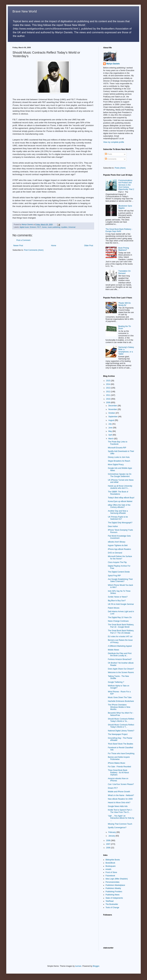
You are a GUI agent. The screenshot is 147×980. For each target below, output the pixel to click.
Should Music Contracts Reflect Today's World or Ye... (121, 720)
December (113, 406)
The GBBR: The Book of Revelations (118, 493)
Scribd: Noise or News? (118, 597)
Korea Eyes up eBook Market (120, 501)
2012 (109, 392)
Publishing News (113, 895)
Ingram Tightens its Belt (118, 545)
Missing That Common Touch (120, 824)
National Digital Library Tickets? (121, 731)
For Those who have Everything (121, 754)
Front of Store (111, 872)
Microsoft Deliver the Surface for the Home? (120, 557)
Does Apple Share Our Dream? (121, 669)
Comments (111, 159)
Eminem (33, 227)
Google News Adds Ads (118, 806)
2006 (109, 848)
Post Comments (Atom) (34, 250)
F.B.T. (39, 227)
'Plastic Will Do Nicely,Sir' (125, 304)
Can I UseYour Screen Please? (121, 784)
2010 (109, 399)
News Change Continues (118, 621)
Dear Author (113, 526)
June (111, 428)
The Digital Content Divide (119, 572)
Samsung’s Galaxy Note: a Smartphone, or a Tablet (126, 351)
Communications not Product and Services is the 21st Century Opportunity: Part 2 (126, 185)
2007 (109, 844)
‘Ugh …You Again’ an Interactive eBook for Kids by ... (121, 818)
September (113, 417)
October (112, 413)
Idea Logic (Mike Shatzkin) (117, 879)
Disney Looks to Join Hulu (119, 457)
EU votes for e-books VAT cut (120, 637)
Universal (72, 227)
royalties (64, 227)
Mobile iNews (113, 650)
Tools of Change (112, 908)
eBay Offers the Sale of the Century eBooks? (119, 506)
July (110, 424)
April (110, 435)
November (113, 409)
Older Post (89, 246)
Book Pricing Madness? (124, 249)
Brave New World (25, 11)
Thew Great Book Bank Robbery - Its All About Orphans (118, 772)
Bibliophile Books (113, 860)
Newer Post (18, 246)
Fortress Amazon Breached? (120, 659)
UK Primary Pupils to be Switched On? (118, 518)
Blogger (96, 966)
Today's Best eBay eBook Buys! (121, 498)
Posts (108, 154)
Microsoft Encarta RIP (117, 448)
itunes (44, 227)
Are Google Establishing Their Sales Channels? (120, 580)
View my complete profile (114, 142)
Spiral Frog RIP (114, 576)
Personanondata (112, 882)
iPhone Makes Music (117, 763)
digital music (24, 227)
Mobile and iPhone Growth (119, 792)
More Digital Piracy (116, 465)
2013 (109, 388)
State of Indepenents (114, 898)
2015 (109, 381)
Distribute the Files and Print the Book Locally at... (120, 654)
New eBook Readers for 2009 (120, 799)
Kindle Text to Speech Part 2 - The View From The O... (120, 811)
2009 (109, 403)
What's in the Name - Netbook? (121, 795)
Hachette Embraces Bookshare (121, 701)
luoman (78, 966)
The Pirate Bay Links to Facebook (118, 443)
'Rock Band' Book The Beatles (120, 744)
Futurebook (110, 876)
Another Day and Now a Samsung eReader (118, 512)
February (112, 832)
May (110, 431)
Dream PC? (113, 788)
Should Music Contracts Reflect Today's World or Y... (121, 726)
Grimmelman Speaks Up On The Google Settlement (120, 475)
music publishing (54, 227)
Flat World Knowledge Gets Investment (119, 537)
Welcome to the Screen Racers (121, 672)
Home (54, 246)
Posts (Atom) (120, 168)
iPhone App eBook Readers (119, 549)
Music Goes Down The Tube (120, 697)
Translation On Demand (124, 272)
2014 (109, 384)
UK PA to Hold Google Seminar (121, 604)
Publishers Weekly (113, 888)
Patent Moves (114, 608)
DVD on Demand (115, 553)
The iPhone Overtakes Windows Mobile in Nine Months (119, 707)
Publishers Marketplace (115, 885)
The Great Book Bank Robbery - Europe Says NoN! (119, 230)
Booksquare (111, 866)
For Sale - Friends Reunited (119, 767)
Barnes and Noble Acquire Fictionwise (119, 758)
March (111, 439)
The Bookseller (112, 904)
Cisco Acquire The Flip (117, 562)
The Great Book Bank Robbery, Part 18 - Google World (121, 626)
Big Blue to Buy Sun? (117, 601)
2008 (109, 841)
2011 (109, 395)
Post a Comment (23, 240)
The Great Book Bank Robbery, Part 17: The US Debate (121, 632)
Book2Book (110, 863)
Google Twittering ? (116, 682)
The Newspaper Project (118, 734)
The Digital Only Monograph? (120, 523)
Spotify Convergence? (117, 828)
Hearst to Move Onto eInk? (119, 803)
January (112, 836)
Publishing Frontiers (114, 892)
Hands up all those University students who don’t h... (120, 487)
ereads (108, 869)
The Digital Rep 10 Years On (120, 617)
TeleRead (110, 901)
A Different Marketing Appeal (120, 646)
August (112, 420)
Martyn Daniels (113, 64)
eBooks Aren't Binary (117, 542)
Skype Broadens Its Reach (119, 461)
